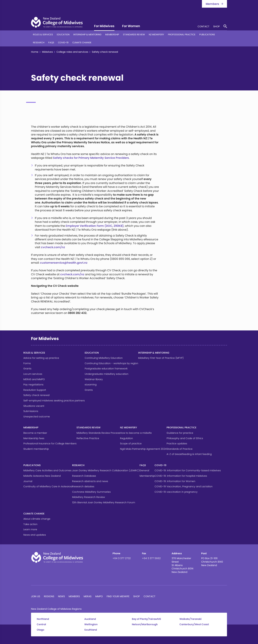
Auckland (90, 619)
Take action (30, 524)
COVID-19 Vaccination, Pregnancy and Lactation (184, 486)
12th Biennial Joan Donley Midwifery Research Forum (104, 502)
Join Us (36, 596)
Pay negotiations (33, 385)
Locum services (33, 374)
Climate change (82, 43)
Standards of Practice (180, 449)
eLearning (91, 385)
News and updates (35, 535)
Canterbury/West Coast (194, 624)
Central (41, 624)
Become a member (35, 433)
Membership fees (34, 438)
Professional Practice (182, 35)
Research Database (84, 476)
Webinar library (94, 379)
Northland (43, 619)
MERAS (88, 596)
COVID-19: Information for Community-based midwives (188, 470)
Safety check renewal (36, 395)
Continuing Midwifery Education (104, 358)
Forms (27, 363)
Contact (203, 27)
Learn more (30, 529)
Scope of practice (131, 443)
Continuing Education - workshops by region (111, 363)
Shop (216, 27)
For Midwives (104, 26)
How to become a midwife (136, 433)
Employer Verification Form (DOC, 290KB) (95, 226)
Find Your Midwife (118, 596)
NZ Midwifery (156, 35)
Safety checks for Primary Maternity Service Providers (91, 158)
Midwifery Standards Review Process (98, 433)
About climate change (37, 519)
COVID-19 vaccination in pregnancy (176, 492)
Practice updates (177, 443)
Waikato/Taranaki (190, 619)
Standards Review (134, 35)
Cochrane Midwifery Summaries (91, 492)
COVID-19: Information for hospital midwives (181, 476)
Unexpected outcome (37, 417)
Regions (49, 596)
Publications (207, 35)
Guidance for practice (180, 433)
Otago (41, 630)
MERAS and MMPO (34, 379)
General (144, 470)
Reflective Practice (88, 438)
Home (35, 52)
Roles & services (43, 35)
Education (63, 35)
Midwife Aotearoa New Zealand (42, 476)
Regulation (126, 438)
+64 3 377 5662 (151, 558)
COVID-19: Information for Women (175, 481)
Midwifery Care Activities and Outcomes (47, 470)
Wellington (91, 624)
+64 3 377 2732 (122, 558)
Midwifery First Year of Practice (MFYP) (161, 358)
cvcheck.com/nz (53, 247)
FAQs (51, 43)
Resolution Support (35, 390)
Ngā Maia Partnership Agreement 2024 (143, 449)
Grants (27, 369)
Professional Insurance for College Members (50, 443)
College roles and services (72, 52)
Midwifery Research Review (88, 497)
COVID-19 (63, 43)
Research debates (83, 486)
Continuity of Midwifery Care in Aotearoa (48, 486)
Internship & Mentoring (87, 35)
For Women (131, 26)
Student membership (36, 449)
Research (39, 43)
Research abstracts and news (90, 481)
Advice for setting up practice (41, 358)
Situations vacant (34, 406)
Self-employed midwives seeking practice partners (54, 401)
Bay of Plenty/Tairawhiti (146, 619)
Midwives (47, 52)
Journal (28, 481)
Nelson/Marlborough (145, 624)
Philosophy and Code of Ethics (185, 438)
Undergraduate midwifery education (107, 374)
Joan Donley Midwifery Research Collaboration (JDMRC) (106, 470)
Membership (112, 35)
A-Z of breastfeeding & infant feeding (189, 454)
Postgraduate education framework (106, 369)
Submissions (31, 411)
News (61, 596)
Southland (91, 630)
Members (74, 596)
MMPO (99, 596)
